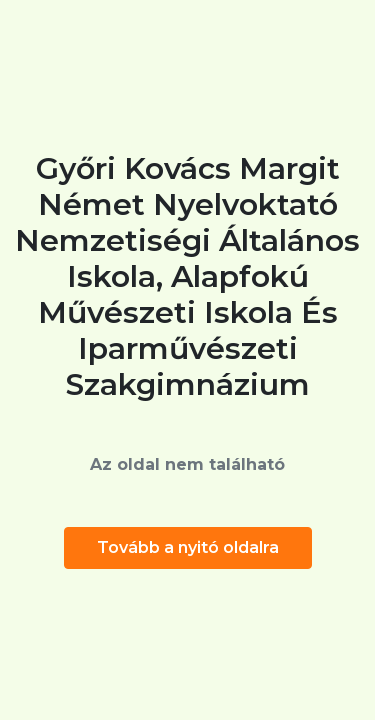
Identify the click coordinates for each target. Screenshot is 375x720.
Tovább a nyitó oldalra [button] (188, 547)
